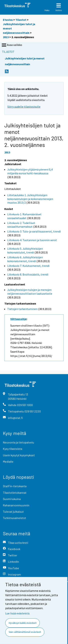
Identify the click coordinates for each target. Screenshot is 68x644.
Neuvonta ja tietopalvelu (18, 442)
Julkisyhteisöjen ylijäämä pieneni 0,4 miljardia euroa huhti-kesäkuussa (30, 171)
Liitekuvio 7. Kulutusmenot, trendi (28, 266)
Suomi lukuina (12, 499)
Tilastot (21, 20)
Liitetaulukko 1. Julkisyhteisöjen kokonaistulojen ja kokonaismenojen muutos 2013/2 (30, 199)
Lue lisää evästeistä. (18, 613)
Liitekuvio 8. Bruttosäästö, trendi (28, 274)
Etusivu (8, 20)
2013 (6, 37)
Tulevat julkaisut (13, 511)
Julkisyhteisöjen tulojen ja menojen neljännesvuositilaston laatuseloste (30, 292)
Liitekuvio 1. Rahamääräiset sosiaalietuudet (24, 216)
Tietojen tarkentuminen (22, 309)
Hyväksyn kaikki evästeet (23, 623)
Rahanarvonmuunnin (16, 505)
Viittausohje (18, 319)
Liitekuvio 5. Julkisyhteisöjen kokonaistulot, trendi (25, 250)
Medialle (8, 461)
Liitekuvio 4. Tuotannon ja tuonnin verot (32, 240)
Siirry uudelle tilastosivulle (24, 107)
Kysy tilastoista (13, 449)
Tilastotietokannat (15, 493)
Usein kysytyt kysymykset (19, 455)
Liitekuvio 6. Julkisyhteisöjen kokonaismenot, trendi (25, 259)
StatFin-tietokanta (15, 486)
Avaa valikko (12, 45)
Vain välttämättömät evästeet (25, 632)
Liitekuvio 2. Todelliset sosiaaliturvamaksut (21, 225)
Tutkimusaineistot (15, 518)
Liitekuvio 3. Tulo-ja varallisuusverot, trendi (34, 231)
